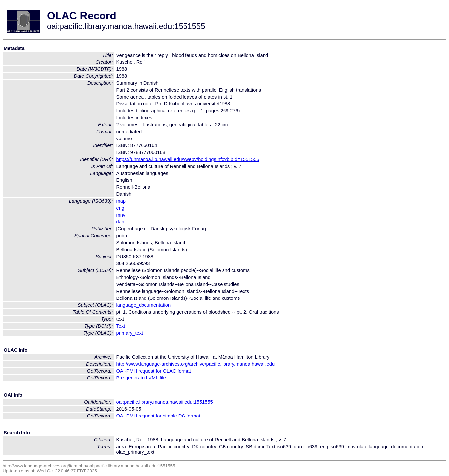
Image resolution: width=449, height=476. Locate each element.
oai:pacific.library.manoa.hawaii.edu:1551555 (165, 402)
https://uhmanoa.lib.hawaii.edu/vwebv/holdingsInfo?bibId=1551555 (188, 159)
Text (121, 326)
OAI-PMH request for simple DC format (158, 416)
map (121, 201)
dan (120, 222)
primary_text (130, 333)
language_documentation (144, 305)
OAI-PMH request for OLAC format (154, 371)
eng (120, 208)
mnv (121, 215)
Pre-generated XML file (141, 378)
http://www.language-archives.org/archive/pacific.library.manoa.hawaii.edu (196, 364)
